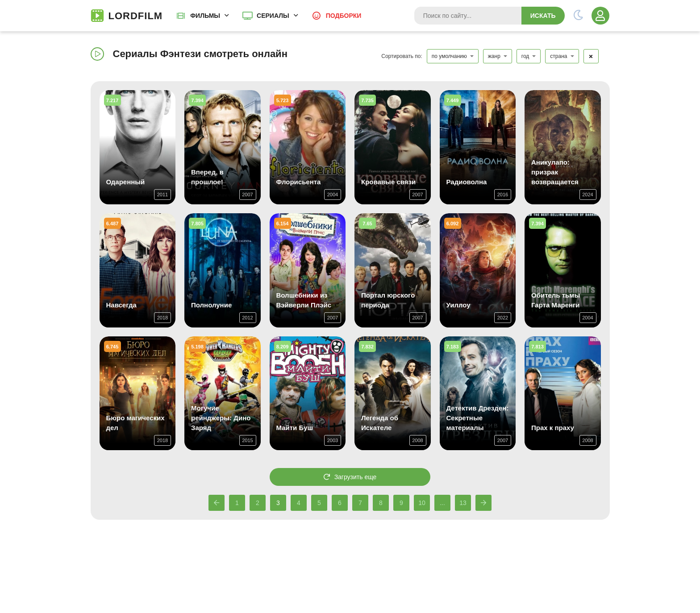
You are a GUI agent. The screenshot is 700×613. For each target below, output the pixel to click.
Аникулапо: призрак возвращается (555, 172)
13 (463, 503)
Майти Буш (295, 428)
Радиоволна (467, 182)
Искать (543, 16)
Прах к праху (553, 428)
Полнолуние (211, 305)
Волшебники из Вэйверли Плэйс (304, 300)
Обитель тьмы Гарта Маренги (556, 300)
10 (422, 503)
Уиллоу (458, 305)
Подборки (344, 16)
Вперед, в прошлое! (207, 177)
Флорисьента (299, 182)
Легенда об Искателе (380, 423)
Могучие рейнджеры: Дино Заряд (221, 418)
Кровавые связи (388, 182)
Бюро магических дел (135, 423)
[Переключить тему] (578, 16)
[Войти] (600, 16)
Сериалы (273, 16)
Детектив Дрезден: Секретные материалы (478, 418)
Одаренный (126, 182)
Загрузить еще (350, 477)
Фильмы (205, 16)
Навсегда (121, 305)
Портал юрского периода (388, 300)
